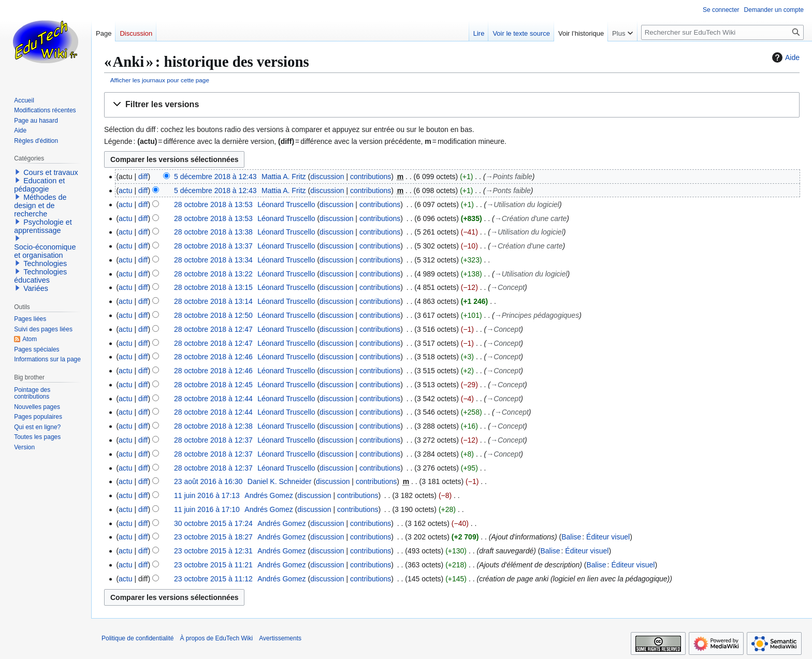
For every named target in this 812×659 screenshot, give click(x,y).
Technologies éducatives (40, 276)
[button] (452, 105)
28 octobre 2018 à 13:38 (213, 232)
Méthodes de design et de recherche (40, 206)
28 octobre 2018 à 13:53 (213, 204)
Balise (571, 537)
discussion (327, 177)
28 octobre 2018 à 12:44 (213, 399)
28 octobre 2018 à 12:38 (213, 426)
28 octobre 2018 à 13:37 (213, 246)
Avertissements (280, 638)
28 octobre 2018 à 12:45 (213, 385)
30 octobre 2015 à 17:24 (213, 523)
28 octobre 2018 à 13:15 (213, 287)
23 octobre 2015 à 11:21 (213, 565)
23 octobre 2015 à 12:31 (213, 551)
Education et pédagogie (39, 185)
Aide (785, 57)
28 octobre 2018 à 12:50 (213, 315)
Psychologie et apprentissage (43, 226)
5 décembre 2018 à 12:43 (215, 177)
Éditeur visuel (608, 537)
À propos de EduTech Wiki (216, 638)
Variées (36, 288)
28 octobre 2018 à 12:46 (213, 357)
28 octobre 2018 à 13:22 (213, 274)
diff (143, 177)
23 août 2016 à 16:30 (208, 481)
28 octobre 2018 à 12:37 (213, 440)
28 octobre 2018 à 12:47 (213, 329)
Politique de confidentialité (137, 638)
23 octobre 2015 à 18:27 (213, 537)
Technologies (45, 263)
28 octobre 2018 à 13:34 (213, 260)
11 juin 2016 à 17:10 (207, 509)
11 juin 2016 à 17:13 (207, 495)
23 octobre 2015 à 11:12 (213, 579)
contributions (371, 177)
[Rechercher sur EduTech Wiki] (722, 32)
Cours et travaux (51, 172)
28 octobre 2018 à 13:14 (213, 301)
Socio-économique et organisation (45, 251)
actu (125, 191)
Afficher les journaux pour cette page (160, 80)
